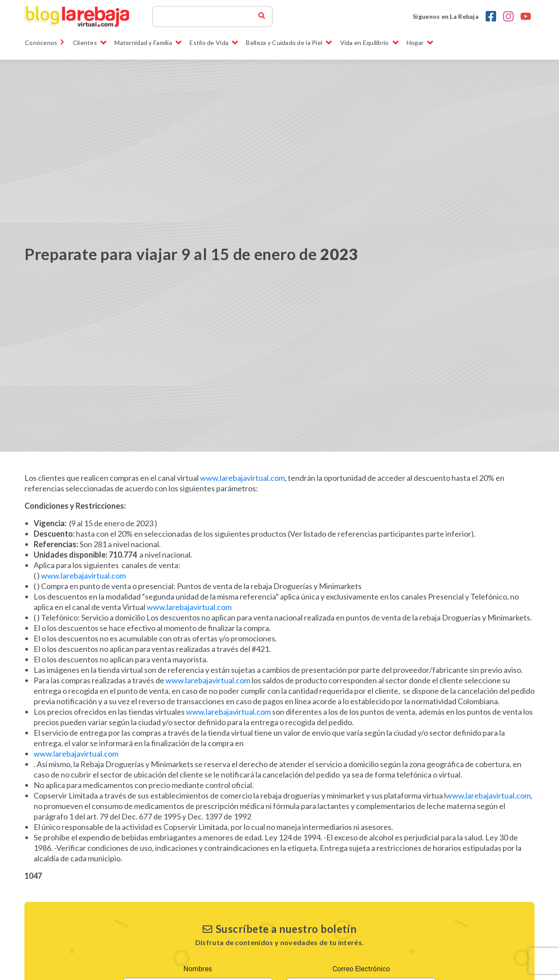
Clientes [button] (90, 43)
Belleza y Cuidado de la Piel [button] (289, 43)
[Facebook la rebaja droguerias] (491, 17)
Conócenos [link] (45, 43)
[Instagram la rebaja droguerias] (508, 17)
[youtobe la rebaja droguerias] (526, 17)
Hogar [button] (420, 43)
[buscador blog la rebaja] (262, 17)
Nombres (198, 969)
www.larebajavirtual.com (242, 478)
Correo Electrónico (361, 969)
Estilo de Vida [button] (214, 43)
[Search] (209, 17)
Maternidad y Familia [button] (148, 43)
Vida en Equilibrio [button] (369, 43)
